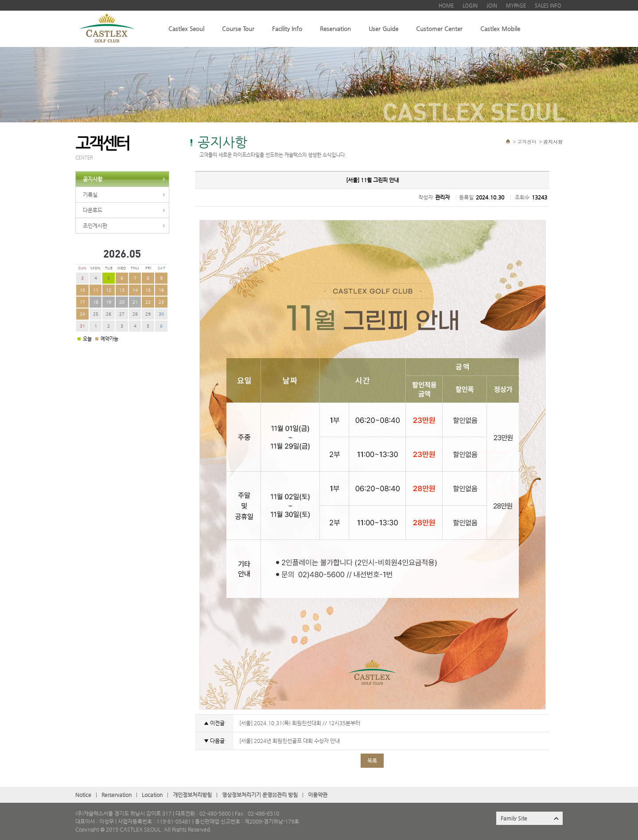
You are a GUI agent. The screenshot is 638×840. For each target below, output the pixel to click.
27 (122, 314)
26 (109, 314)
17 (82, 302)
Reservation (335, 29)
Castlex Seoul (186, 29)
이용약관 (318, 795)
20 (122, 302)
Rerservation (117, 795)
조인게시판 (95, 226)
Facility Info (287, 29)
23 (161, 302)
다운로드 (93, 210)
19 (109, 302)
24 (82, 314)
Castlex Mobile (500, 29)
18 (96, 302)
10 (82, 290)
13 (122, 290)
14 (135, 290)
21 (135, 302)
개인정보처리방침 (192, 795)
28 (135, 314)
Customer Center (439, 29)
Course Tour (238, 29)
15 (148, 290)
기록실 (90, 195)
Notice (83, 795)
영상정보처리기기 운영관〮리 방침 (260, 795)
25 (96, 314)
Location (152, 795)
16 (161, 290)
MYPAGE (516, 6)
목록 (372, 761)
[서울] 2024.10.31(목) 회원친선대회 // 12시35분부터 (299, 723)
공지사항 (93, 179)
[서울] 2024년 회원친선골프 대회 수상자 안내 (289, 741)
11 (96, 290)
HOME (446, 6)
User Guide (383, 29)
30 (161, 314)
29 (148, 314)
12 (109, 290)
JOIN (492, 6)
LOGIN (470, 6)
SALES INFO (548, 6)
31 (82, 326)
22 (148, 302)
